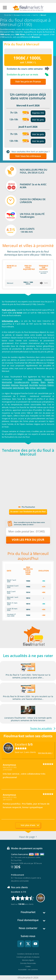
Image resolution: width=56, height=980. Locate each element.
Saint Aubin (41, 388)
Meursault (24, 385)
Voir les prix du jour (28, 540)
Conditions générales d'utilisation (28, 957)
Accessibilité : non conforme (28, 970)
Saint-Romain (18, 388)
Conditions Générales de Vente (28, 954)
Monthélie (34, 385)
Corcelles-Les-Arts (22, 382)
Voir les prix (38, 120)
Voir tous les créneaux (28, 156)
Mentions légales (28, 960)
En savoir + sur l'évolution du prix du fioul (28, 511)
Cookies (28, 966)
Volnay (33, 388)
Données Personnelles (28, 963)
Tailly (27, 388)
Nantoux (43, 385)
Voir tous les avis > (45, 753)
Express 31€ (38, 113)
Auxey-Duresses (35, 379)
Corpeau (35, 382)
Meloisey (15, 385)
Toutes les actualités (41, 728)
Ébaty (43, 382)
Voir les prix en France (28, 81)
